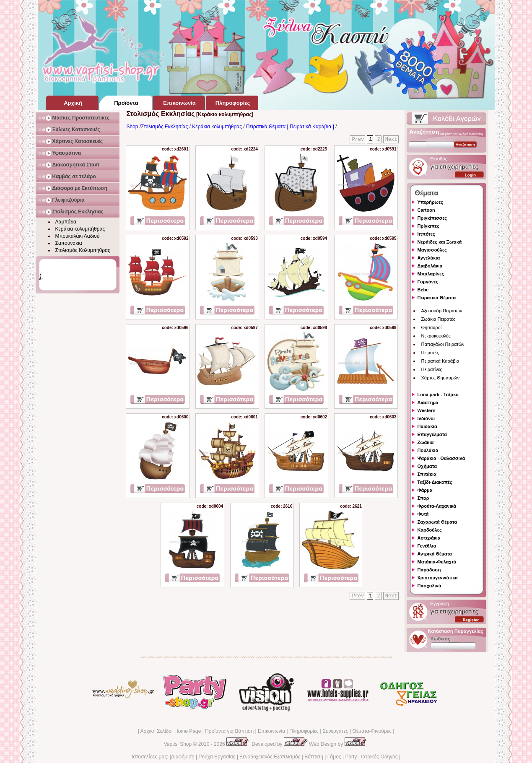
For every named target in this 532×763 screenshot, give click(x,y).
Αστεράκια (429, 538)
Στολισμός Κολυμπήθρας (83, 250)
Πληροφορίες (304, 731)
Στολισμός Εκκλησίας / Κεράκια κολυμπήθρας (191, 127)
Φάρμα (425, 490)
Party (351, 757)
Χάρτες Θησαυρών (441, 378)
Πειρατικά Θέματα (437, 298)
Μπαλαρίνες (431, 274)
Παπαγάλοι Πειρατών (443, 344)
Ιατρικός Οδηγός (379, 757)
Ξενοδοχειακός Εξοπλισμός (270, 757)
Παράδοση (429, 570)
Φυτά (423, 514)
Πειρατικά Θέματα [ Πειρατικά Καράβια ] (290, 127)
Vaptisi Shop (178, 744)
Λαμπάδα (66, 222)
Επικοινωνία (271, 731)
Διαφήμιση (183, 757)
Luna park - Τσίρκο (438, 394)
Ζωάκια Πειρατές (439, 319)
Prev (358, 140)
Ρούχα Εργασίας (217, 757)
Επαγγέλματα (432, 434)
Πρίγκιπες (428, 226)
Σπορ (423, 498)
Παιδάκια (427, 426)
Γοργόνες (428, 282)
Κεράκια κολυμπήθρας (80, 229)
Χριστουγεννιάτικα (438, 578)
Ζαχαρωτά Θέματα (437, 522)
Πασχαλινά (429, 586)
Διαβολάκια (430, 266)
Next (391, 140)
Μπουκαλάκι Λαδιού (78, 236)
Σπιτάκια (427, 474)
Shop (132, 127)
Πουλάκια (428, 450)
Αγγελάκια (429, 258)
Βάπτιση (314, 757)
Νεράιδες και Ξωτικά (440, 242)
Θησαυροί (432, 327)
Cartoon (426, 210)
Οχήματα (427, 466)
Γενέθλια (427, 546)
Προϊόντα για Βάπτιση (229, 731)
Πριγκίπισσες (432, 218)
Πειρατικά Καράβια (440, 361)
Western (427, 410)
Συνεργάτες (336, 731)
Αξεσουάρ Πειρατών (442, 311)
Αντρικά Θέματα (435, 554)
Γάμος (334, 757)
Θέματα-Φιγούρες (372, 731)
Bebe (423, 290)
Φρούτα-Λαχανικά (437, 506)
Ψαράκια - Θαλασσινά (441, 458)
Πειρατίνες (432, 369)
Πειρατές (430, 353)
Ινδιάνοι (426, 418)
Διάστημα (428, 402)
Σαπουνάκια (69, 243)
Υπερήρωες (431, 202)
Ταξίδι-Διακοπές (435, 482)
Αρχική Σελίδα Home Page (170, 731)
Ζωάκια (426, 442)
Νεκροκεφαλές (436, 336)
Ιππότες (426, 234)
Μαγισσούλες (432, 250)
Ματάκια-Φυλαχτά (437, 562)
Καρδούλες (430, 530)
